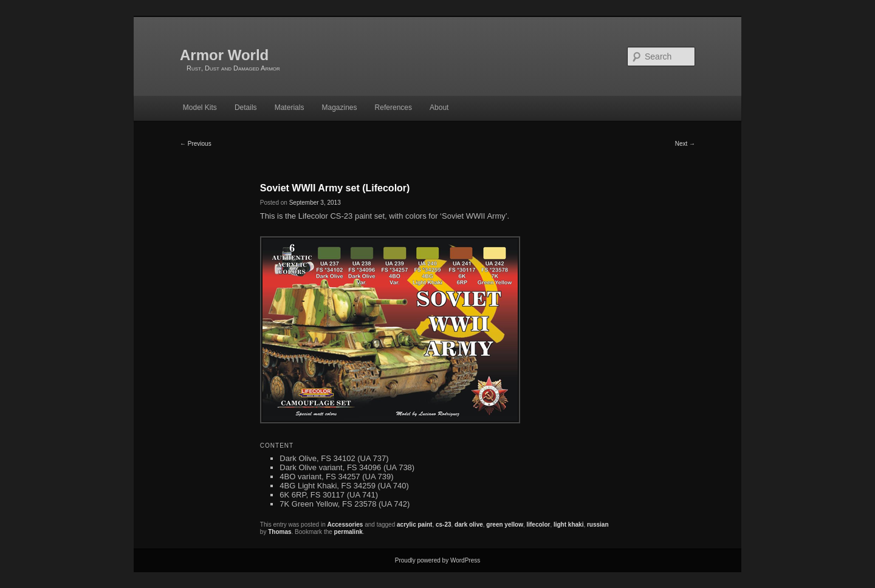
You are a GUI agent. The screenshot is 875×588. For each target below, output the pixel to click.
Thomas (280, 532)
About (439, 108)
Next (685, 144)
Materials (290, 108)
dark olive (469, 525)
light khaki (568, 525)
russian (598, 525)
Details (246, 108)
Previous (196, 144)
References (393, 108)
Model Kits (200, 108)
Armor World (224, 55)
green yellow (505, 525)
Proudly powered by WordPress (437, 560)
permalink (348, 532)
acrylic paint (414, 525)
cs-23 (444, 525)
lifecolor (538, 525)
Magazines (339, 108)
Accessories (345, 525)
